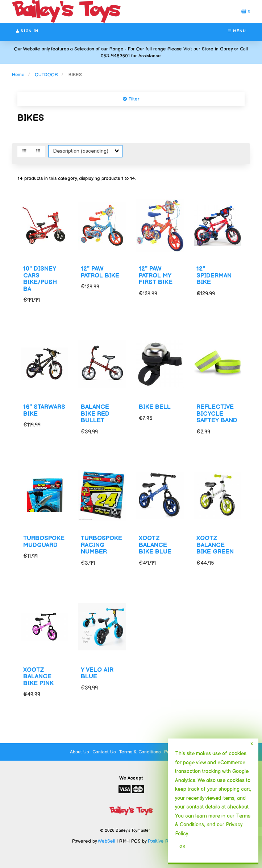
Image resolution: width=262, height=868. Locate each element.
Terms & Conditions (140, 752)
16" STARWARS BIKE (44, 410)
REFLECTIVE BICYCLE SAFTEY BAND (217, 414)
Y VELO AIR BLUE (97, 673)
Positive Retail (163, 841)
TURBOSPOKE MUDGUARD (44, 542)
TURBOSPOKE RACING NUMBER (101, 545)
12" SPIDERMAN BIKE (214, 275)
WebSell (107, 841)
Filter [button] (133, 99)
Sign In (27, 31)
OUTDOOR (46, 75)
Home (18, 75)
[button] (246, 11)
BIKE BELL (155, 407)
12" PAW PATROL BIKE (100, 272)
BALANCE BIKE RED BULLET (95, 414)
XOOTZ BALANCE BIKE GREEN (215, 545)
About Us (79, 752)
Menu (237, 31)
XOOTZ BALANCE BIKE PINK (38, 677)
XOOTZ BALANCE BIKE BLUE (155, 545)
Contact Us (104, 752)
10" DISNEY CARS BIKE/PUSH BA (40, 279)
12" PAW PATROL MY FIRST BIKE (156, 275)
